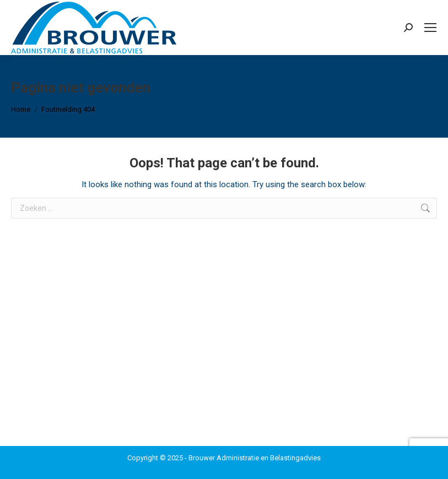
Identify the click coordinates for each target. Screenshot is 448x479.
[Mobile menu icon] (430, 28)
